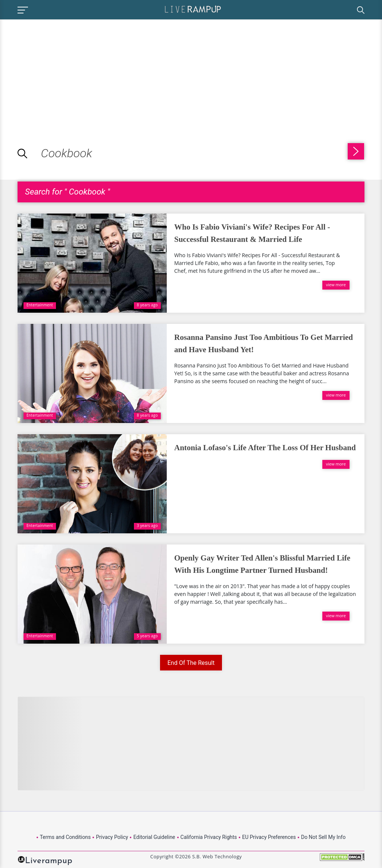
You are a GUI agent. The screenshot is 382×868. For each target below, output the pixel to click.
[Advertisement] (63, 72)
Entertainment (40, 305)
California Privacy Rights (209, 837)
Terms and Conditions (65, 837)
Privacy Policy (112, 837)
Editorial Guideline (154, 837)
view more (336, 285)
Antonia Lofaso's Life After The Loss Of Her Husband (265, 448)
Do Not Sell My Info (323, 837)
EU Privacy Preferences (269, 837)
